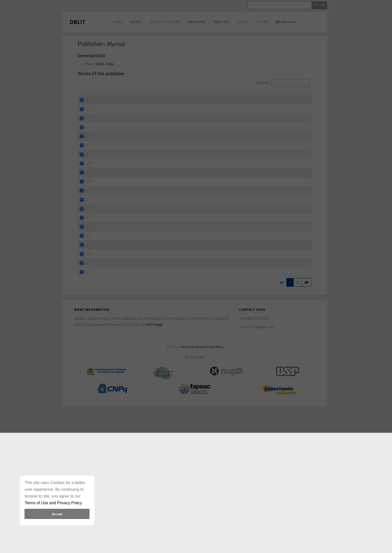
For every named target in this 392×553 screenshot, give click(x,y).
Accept (57, 514)
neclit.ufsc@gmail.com (257, 469)
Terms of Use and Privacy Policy (202, 489)
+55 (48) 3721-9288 (254, 461)
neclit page (154, 467)
